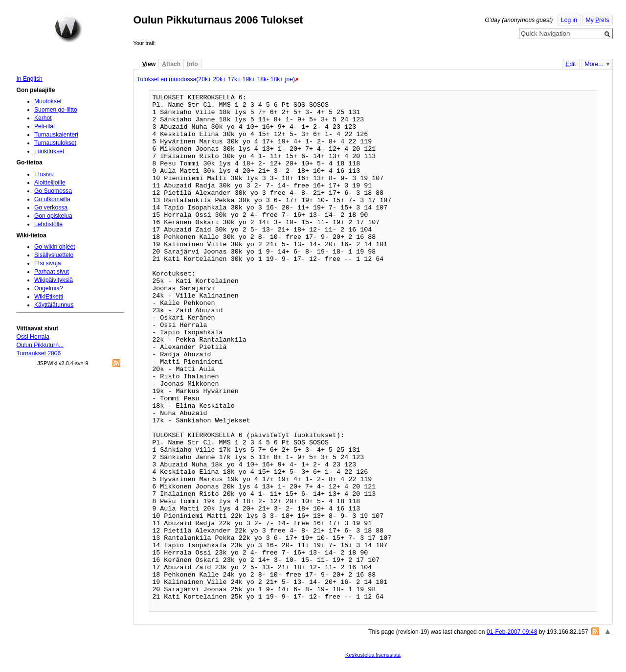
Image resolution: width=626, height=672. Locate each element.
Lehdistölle (48, 224)
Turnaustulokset (55, 143)
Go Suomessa (53, 191)
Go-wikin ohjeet (55, 247)
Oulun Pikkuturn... (40, 345)
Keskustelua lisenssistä (373, 655)
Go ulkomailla (52, 199)
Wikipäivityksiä (54, 280)
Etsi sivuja (48, 263)
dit (570, 64)
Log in (569, 20)
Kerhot (43, 118)
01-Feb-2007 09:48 (512, 632)
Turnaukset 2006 (38, 353)
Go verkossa (51, 208)
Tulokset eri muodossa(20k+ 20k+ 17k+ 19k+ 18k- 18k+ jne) (216, 79)
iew (149, 64)
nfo (192, 64)
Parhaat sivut (52, 272)
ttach (171, 64)
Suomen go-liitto (56, 110)
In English (29, 79)
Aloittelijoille (50, 183)
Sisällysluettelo (54, 255)
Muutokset (48, 101)
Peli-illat (45, 126)
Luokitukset (49, 151)
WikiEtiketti (49, 297)
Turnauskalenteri (56, 135)
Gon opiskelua (53, 216)
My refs (598, 20)
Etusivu (44, 174)
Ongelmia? (49, 288)
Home (68, 29)
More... (594, 64)
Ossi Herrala (33, 337)
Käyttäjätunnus (54, 305)
